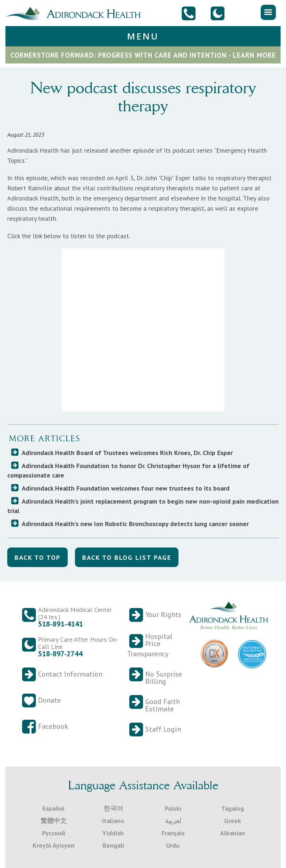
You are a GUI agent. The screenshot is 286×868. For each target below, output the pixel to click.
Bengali (113, 845)
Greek (233, 821)
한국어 (113, 808)
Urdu (173, 845)
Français (173, 833)
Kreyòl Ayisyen (54, 845)
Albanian (233, 833)
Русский (54, 833)
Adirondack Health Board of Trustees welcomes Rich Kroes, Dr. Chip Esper (127, 453)
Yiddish (113, 833)
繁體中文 (54, 821)
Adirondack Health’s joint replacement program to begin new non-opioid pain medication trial (143, 506)
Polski (173, 808)
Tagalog (233, 808)
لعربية (173, 821)
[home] (76, 13)
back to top (37, 557)
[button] (268, 12)
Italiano (113, 821)
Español (53, 808)
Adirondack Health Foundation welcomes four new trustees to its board (126, 488)
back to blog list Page (127, 557)
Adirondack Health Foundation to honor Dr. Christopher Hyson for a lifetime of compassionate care (128, 470)
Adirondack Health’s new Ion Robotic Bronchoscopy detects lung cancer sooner (135, 524)
